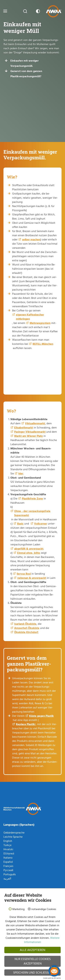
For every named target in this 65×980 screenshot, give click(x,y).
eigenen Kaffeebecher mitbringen (30, 317)
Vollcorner (41, 523)
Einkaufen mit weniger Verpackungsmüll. (25, 63)
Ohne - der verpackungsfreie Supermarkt (32, 513)
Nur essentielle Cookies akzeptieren (33, 961)
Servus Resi (24, 574)
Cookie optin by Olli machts (52, 978)
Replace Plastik (25, 724)
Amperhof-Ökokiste (27, 628)
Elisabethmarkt (24, 427)
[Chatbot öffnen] (54, 971)
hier (21, 473)
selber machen (31, 239)
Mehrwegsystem (40, 323)
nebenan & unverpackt (32, 578)
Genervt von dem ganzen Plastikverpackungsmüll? (26, 74)
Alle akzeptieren (32, 950)
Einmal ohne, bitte (29, 553)
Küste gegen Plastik (41, 716)
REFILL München (43, 344)
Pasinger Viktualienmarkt (30, 432)
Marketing (18, 909)
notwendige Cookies (44, 909)
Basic (20, 523)
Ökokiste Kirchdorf (26, 632)
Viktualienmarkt (35, 423)
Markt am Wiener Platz (29, 436)
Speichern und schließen (32, 972)
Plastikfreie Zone (32, 498)
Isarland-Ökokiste (25, 624)
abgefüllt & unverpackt (29, 549)
